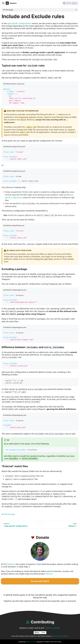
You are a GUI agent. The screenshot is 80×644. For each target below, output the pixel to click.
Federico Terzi (31, 642)
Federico (11, 564)
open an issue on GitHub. (60, 636)
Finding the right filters (43, 259)
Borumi (49, 574)
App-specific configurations (19, 23)
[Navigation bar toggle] (3, 3)
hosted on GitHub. (52, 628)
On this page (8, 10)
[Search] (70, 3)
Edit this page (8, 514)
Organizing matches (27, 117)
